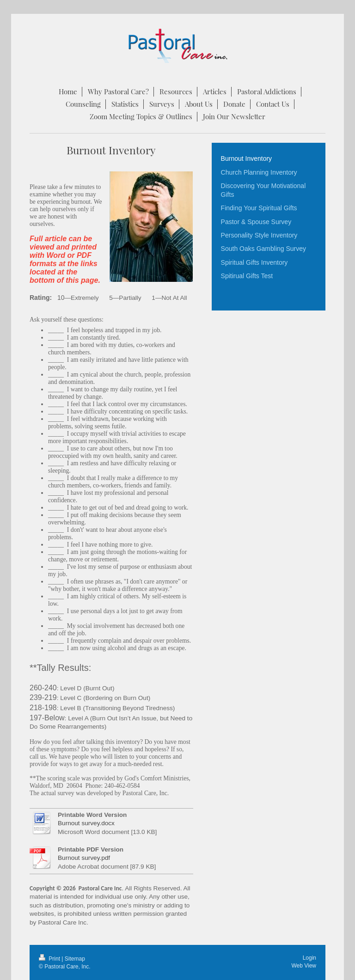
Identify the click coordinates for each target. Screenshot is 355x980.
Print (50, 959)
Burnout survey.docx (86, 823)
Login (309, 958)
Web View (304, 966)
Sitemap (75, 959)
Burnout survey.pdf (84, 858)
